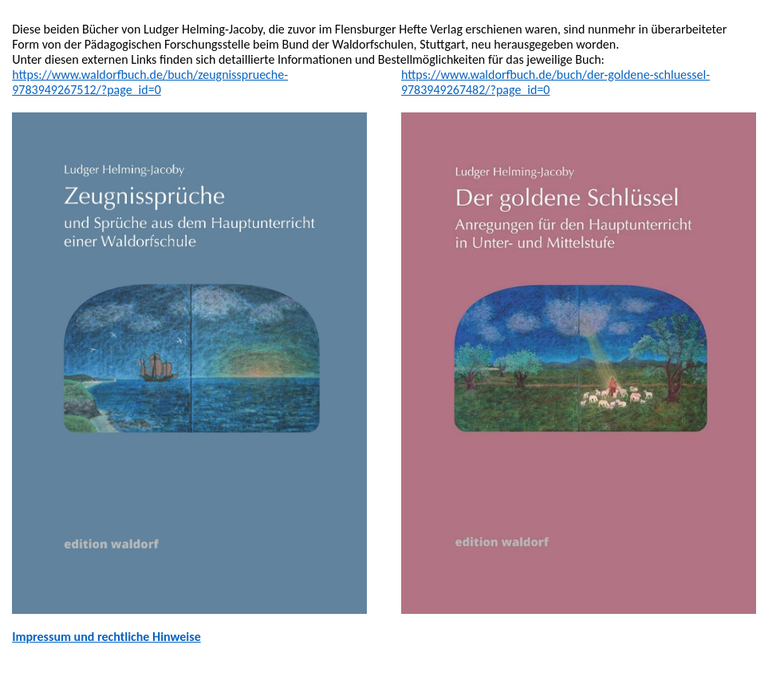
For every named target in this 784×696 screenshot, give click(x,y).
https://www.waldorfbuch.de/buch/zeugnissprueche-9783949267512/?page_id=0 (150, 82)
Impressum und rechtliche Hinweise (106, 637)
